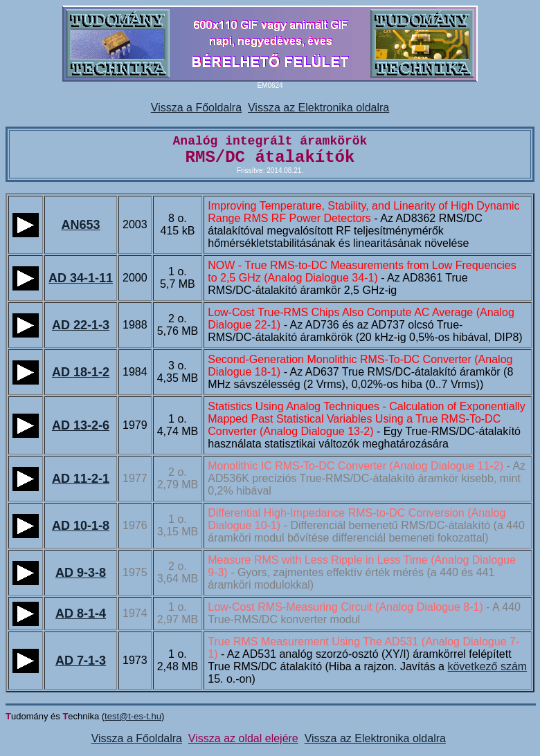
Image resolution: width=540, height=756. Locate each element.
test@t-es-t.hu (133, 716)
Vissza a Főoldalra (196, 108)
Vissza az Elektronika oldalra (318, 108)
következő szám (487, 666)
